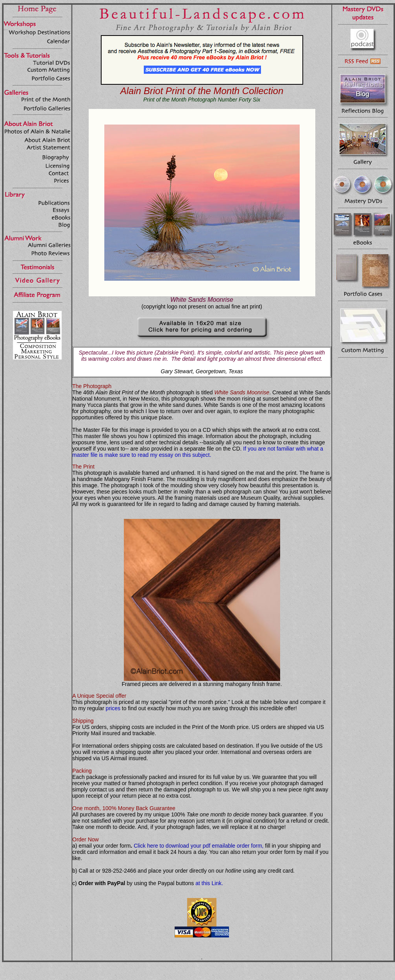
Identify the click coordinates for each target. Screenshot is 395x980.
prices (113, 708)
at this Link (208, 883)
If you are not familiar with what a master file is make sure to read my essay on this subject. (198, 452)
